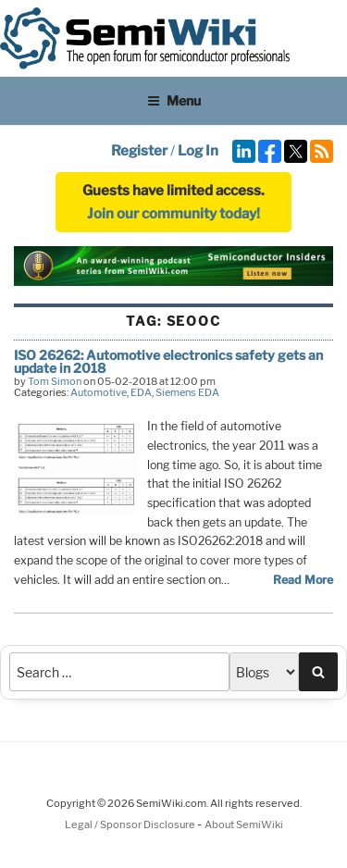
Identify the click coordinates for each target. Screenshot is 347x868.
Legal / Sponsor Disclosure (131, 825)
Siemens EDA (187, 392)
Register (139, 151)
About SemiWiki (244, 825)
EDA (141, 392)
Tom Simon (55, 381)
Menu (174, 100)
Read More (303, 580)
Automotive (99, 392)
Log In (198, 151)
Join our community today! (173, 214)
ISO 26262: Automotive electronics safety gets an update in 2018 (168, 361)
